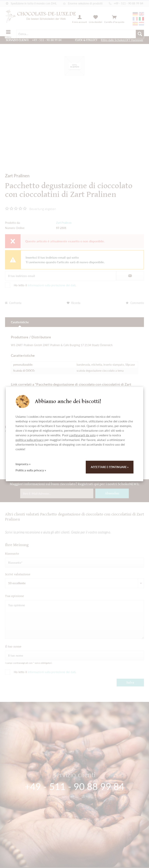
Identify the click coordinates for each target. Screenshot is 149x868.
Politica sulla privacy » (31, 470)
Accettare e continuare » (110, 467)
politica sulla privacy (30, 440)
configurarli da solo (82, 435)
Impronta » (23, 464)
